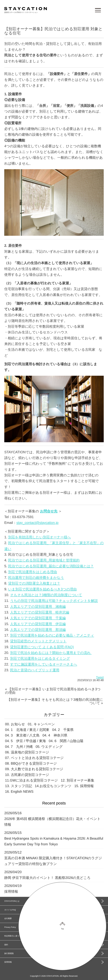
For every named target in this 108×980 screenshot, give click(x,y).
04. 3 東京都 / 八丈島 (22, 735)
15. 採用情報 (84, 786)
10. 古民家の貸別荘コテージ (27, 775)
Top (62, 929)
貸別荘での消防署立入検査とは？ (34, 583)
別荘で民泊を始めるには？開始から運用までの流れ (51, 653)
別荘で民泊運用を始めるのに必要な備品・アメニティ (52, 635)
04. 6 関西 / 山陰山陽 (66, 741)
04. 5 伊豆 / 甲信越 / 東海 (25, 741)
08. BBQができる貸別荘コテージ (31, 763)
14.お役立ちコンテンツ (53, 786)
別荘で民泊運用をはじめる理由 (33, 572)
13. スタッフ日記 (18, 786)
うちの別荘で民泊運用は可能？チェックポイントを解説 (54, 601)
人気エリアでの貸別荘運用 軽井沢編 (40, 612)
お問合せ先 (49, 511)
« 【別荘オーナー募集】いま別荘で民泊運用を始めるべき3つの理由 (53, 691)
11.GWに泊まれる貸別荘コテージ (31, 780)
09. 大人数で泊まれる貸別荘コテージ (34, 769)
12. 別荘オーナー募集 (77, 780)
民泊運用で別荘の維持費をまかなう (36, 578)
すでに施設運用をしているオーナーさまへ (44, 664)
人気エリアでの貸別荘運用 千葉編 (38, 618)
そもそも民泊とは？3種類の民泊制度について (46, 595)
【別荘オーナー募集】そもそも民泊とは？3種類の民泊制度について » (55, 701)
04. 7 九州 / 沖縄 (19, 747)
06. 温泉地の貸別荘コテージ (27, 752)
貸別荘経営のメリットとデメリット (38, 641)
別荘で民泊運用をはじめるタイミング (40, 658)
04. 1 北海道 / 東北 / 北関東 (27, 730)
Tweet (100, 677)
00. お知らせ (15, 724)
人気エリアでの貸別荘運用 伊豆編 (38, 624)
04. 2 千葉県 (63, 730)
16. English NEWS (19, 791)
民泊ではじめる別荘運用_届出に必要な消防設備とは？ (51, 566)
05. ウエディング (49, 747)
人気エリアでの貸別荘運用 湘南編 (38, 607)
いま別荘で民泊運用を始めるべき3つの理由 (42, 589)
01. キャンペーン (41, 724)
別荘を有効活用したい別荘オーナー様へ (39, 537)
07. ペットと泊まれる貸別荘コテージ (34, 758)
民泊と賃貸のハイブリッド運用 (35, 670)
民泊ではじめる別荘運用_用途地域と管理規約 (44, 560)
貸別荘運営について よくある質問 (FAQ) (42, 647)
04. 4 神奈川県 (55, 735)
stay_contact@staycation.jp (37, 523)
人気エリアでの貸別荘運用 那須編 (38, 630)
